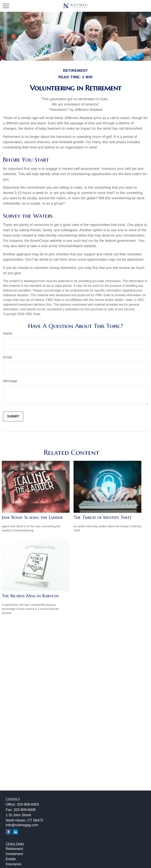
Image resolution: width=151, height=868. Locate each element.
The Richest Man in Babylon (30, 596)
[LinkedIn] (15, 832)
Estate (11, 859)
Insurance (13, 864)
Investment (14, 854)
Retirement (14, 849)
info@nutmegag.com (22, 825)
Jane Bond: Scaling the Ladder (32, 517)
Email (7, 357)
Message (10, 381)
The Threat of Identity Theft (103, 517)
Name (8, 333)
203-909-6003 (28, 804)
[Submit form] (13, 416)
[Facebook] (8, 832)
